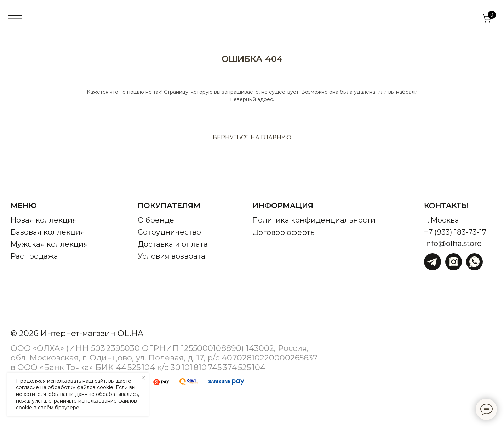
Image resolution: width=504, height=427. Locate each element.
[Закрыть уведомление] (143, 378)
